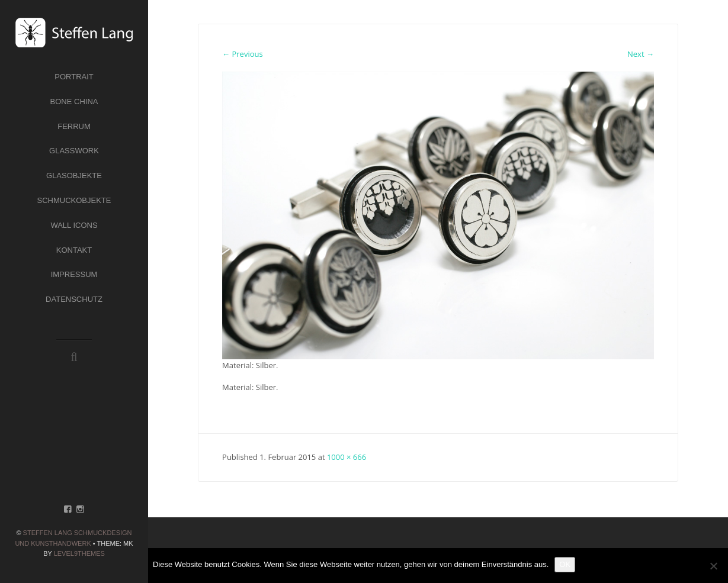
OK (565, 564)
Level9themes (79, 553)
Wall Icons (74, 225)
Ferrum (74, 126)
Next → (641, 54)
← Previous (243, 54)
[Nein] (713, 566)
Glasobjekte (74, 175)
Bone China (74, 102)
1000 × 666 (347, 457)
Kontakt (74, 250)
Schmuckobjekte (74, 200)
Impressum (74, 274)
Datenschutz (74, 299)
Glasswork (74, 151)
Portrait (74, 77)
